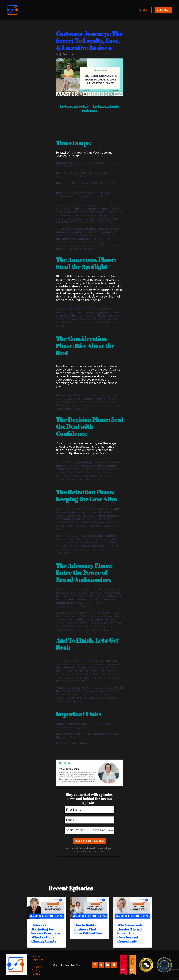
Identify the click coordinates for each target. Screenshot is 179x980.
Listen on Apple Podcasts (101, 108)
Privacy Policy (37, 968)
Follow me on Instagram (74, 743)
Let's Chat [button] (163, 10)
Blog (35, 963)
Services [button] (144, 10)
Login (36, 973)
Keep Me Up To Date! (90, 840)
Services (37, 959)
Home (36, 956)
